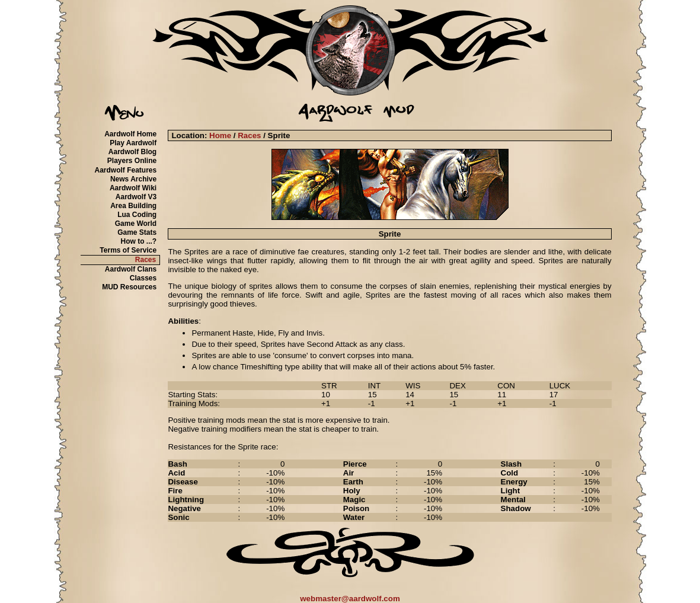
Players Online (132, 161)
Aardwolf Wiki (133, 188)
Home (220, 135)
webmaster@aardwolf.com (350, 599)
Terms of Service (128, 250)
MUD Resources (129, 287)
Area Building (133, 206)
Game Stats (137, 232)
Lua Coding (137, 215)
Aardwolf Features (125, 170)
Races (146, 260)
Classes (143, 278)
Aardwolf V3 (136, 197)
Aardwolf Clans (131, 269)
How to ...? (139, 241)
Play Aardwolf (133, 143)
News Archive (133, 179)
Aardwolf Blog (132, 152)
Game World (136, 224)
